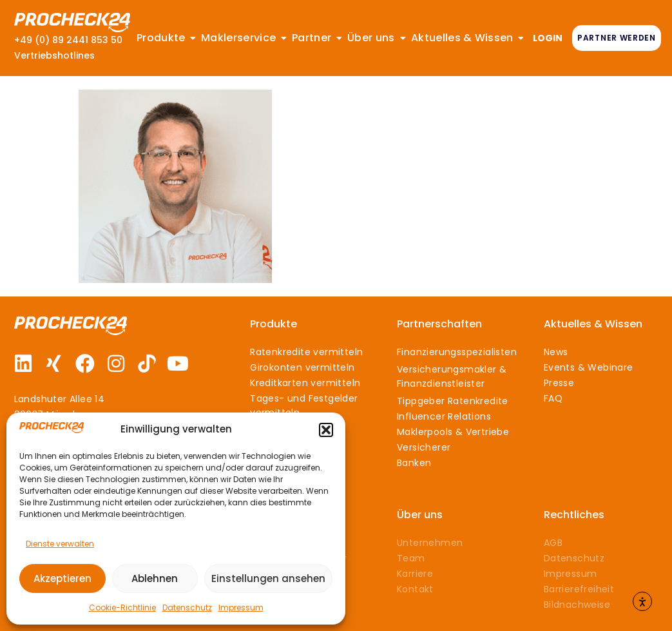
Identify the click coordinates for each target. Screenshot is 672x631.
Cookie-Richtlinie (122, 607)
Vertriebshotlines (54, 55)
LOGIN (548, 38)
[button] (326, 430)
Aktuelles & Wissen (593, 324)
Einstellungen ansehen (268, 578)
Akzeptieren (62, 578)
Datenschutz (187, 607)
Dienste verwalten (60, 544)
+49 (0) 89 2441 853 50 (68, 40)
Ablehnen (155, 578)
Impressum (241, 607)
